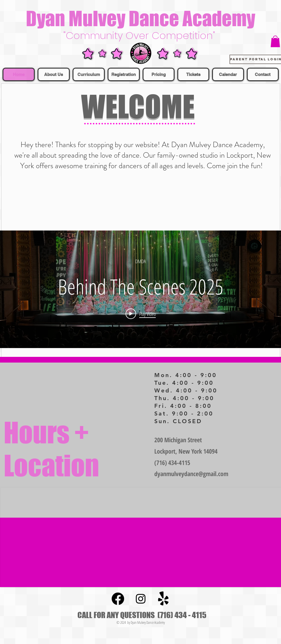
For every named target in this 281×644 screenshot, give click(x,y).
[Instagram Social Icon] (141, 599)
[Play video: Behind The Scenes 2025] (141, 314)
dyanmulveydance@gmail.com (191, 474)
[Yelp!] (163, 599)
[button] (275, 41)
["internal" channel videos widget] (140, 289)
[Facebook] (118, 599)
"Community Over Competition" (141, 35)
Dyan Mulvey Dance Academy (140, 18)
